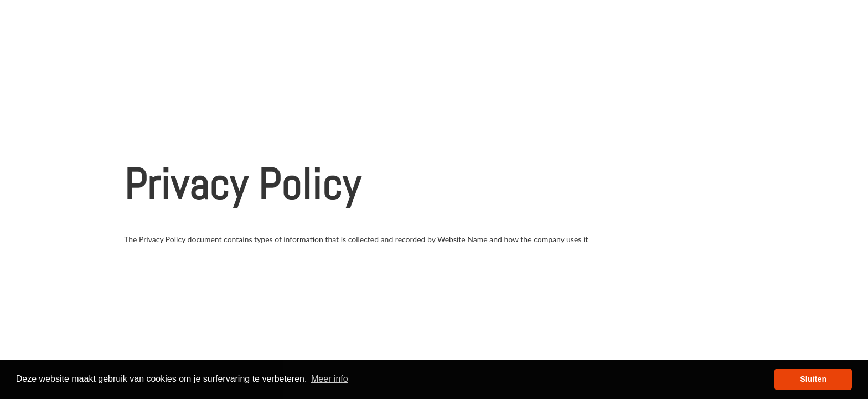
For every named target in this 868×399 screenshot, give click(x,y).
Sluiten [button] (813, 379)
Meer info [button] (330, 379)
